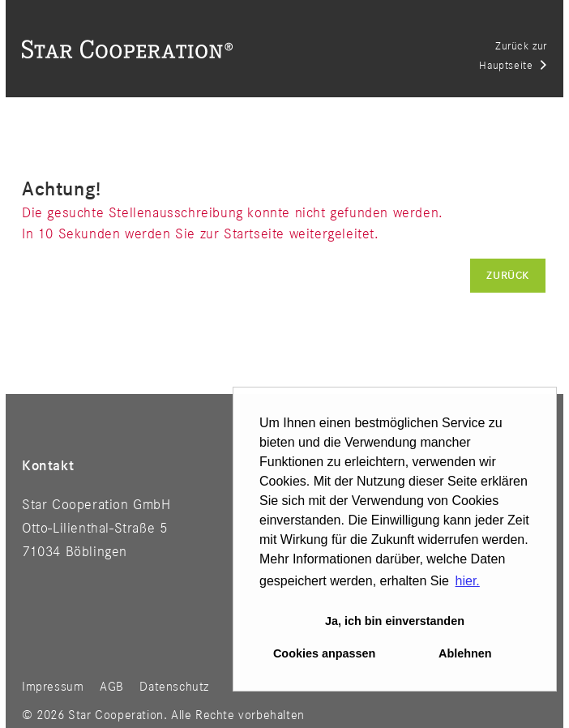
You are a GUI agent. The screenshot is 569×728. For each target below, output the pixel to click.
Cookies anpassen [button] (324, 653)
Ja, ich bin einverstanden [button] (395, 621)
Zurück (508, 276)
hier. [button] (468, 581)
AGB (112, 687)
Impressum (53, 687)
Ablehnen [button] (465, 653)
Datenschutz (174, 687)
